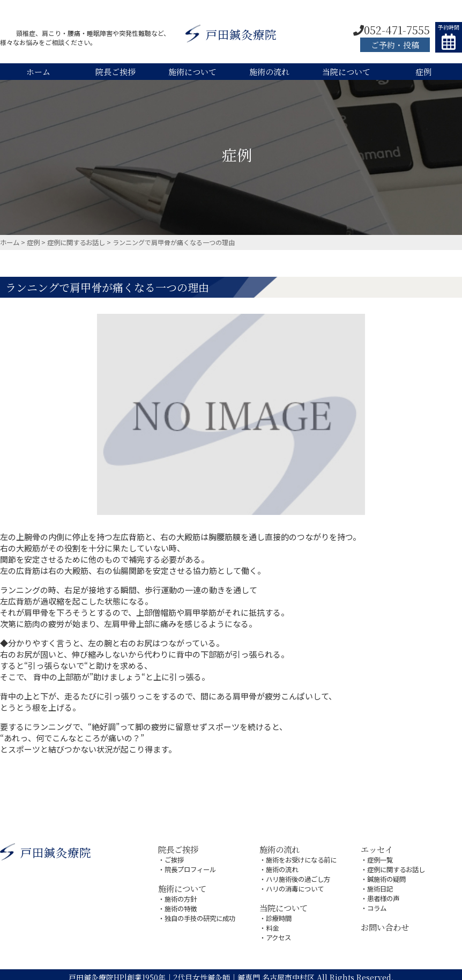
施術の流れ (269, 72)
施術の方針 (181, 896)
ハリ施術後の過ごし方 (298, 877)
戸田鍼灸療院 (231, 35)
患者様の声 (383, 895)
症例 (423, 72)
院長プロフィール (190, 868)
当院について (346, 72)
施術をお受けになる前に (301, 859)
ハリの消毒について (295, 886)
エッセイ (377, 848)
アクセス (278, 933)
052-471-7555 (392, 30)
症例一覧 (380, 859)
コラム (377, 904)
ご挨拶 (174, 859)
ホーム (38, 72)
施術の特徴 (181, 905)
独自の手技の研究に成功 (200, 914)
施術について (192, 72)
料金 (272, 923)
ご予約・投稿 (395, 45)
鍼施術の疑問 (386, 877)
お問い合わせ (385, 922)
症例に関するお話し (396, 868)
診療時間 (279, 914)
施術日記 (380, 886)
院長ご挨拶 (115, 72)
